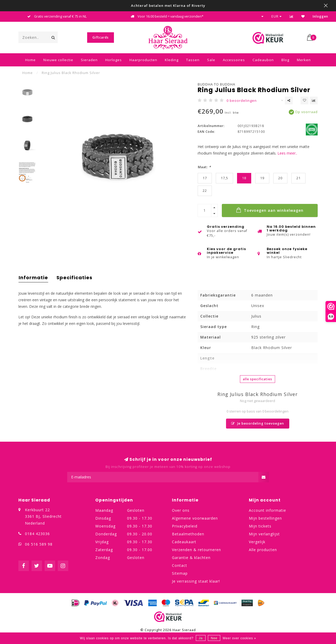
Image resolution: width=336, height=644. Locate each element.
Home (30, 60)
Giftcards (101, 37)
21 (298, 178)
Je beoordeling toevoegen (258, 423)
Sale (211, 60)
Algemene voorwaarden (195, 518)
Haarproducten (143, 60)
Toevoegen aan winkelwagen (270, 210)
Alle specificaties (258, 379)
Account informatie (267, 510)
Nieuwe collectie (58, 60)
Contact (180, 565)
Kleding (172, 60)
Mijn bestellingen (265, 518)
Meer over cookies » (240, 638)
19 (262, 178)
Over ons (181, 510)
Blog (285, 60)
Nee (214, 638)
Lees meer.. (287, 153)
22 (205, 191)
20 (280, 178)
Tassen (193, 60)
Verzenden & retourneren (196, 550)
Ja (201, 638)
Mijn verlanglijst (264, 534)
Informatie (33, 278)
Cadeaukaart (184, 542)
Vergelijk (257, 542)
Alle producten (263, 550)
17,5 (224, 178)
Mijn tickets (260, 526)
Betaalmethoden (188, 534)
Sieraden (89, 60)
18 (244, 178)
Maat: (204, 167)
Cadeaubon (263, 60)
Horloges (114, 60)
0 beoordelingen (242, 101)
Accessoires (234, 60)
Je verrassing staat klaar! (196, 581)
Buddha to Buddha (216, 84)
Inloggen (320, 16)
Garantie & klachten (191, 558)
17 (205, 178)
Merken (304, 60)
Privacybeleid (185, 526)
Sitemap (180, 573)
